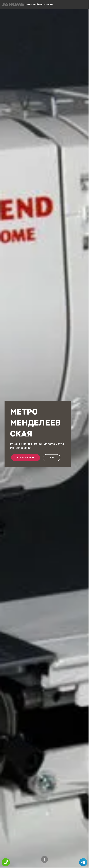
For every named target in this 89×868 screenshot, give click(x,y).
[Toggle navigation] (85, 4)
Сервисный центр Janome (39, 4)
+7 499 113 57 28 (26, 458)
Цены (52, 458)
